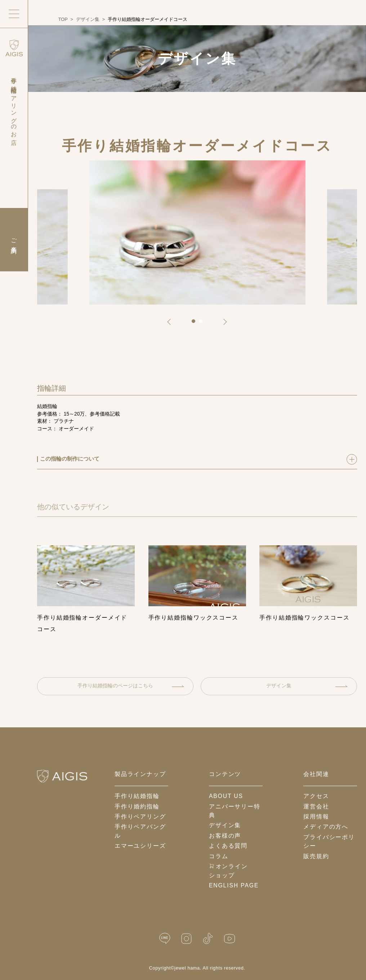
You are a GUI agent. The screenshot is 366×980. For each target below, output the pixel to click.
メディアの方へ (326, 827)
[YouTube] (229, 939)
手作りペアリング (140, 817)
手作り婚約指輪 (137, 806)
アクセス (316, 796)
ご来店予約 (14, 240)
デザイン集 (307, 686)
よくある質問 (228, 846)
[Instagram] (186, 939)
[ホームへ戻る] (62, 776)
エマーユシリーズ (140, 846)
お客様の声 (225, 836)
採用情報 (316, 817)
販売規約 (316, 856)
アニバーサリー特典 (235, 811)
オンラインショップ (228, 871)
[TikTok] (208, 939)
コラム (219, 856)
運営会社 (316, 806)
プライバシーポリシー (329, 842)
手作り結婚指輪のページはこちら (131, 686)
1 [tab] (196, 324)
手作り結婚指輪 (137, 796)
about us (226, 796)
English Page (234, 885)
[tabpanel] (197, 232)
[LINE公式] (165, 939)
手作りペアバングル (140, 831)
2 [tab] (203, 324)
